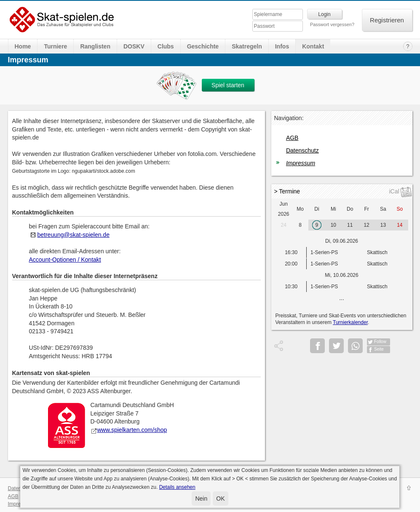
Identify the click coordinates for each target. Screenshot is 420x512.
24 (284, 225)
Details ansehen (177, 487)
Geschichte (203, 46)
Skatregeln (247, 46)
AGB (292, 138)
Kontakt (313, 46)
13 (383, 225)
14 (400, 225)
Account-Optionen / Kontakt (65, 260)
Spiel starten (228, 85)
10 (333, 225)
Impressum (301, 163)
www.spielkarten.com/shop (129, 430)
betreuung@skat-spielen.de (74, 235)
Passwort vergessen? (332, 24)
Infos (282, 46)
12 (366, 225)
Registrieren (387, 20)
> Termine (287, 191)
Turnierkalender (350, 322)
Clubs (166, 46)
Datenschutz (302, 150)
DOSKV (134, 46)
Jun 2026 (284, 209)
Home (23, 46)
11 (350, 225)
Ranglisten (95, 46)
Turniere (55, 46)
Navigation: (289, 118)
